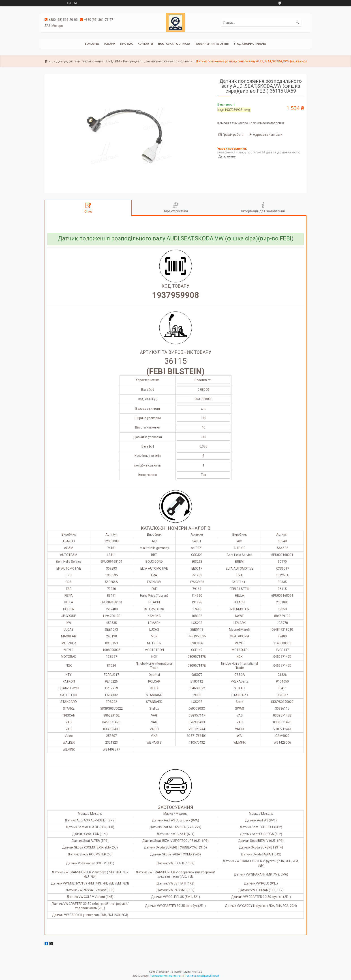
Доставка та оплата (174, 44)
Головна (92, 44)
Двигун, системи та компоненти (80, 61)
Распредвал (132, 61)
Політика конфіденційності (202, 976)
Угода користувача (250, 44)
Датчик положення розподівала (168, 61)
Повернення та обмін (212, 44)
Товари (109, 44)
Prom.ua (197, 972)
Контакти (145, 44)
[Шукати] (297, 23)
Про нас (127, 44)
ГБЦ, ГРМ (113, 61)
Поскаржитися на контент (166, 976)
